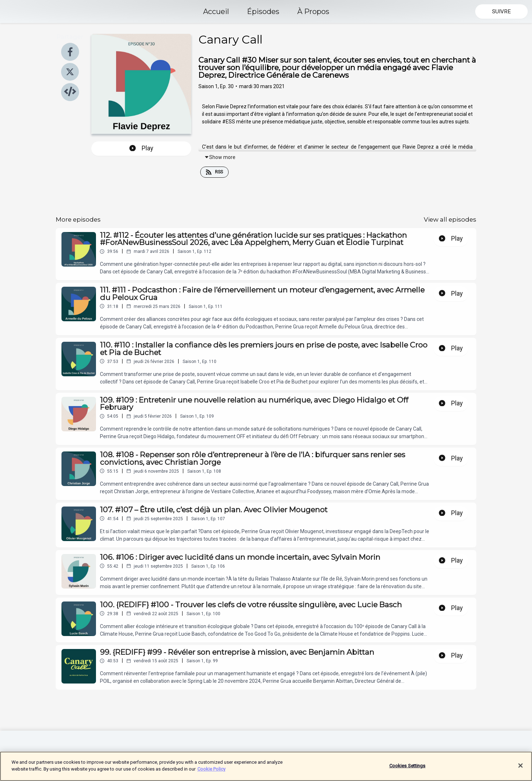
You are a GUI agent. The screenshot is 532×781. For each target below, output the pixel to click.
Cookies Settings (407, 766)
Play (141, 148)
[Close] (520, 766)
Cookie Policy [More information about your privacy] (211, 770)
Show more (220, 157)
